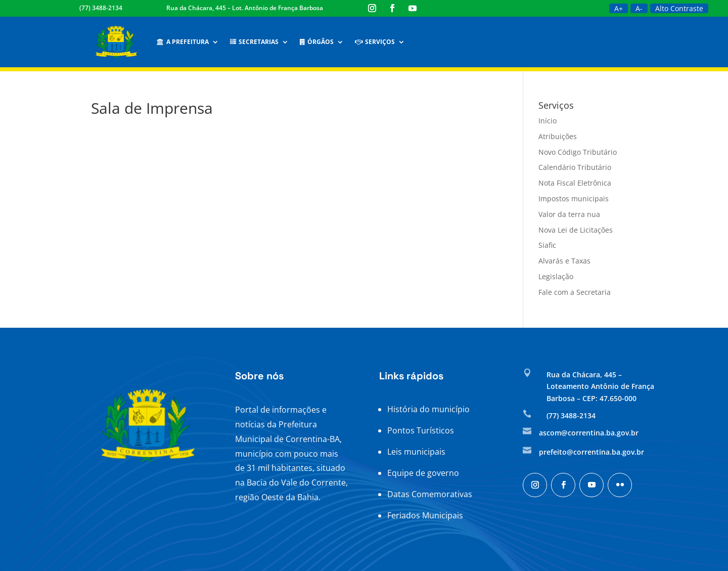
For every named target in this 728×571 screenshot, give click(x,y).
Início (548, 121)
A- (639, 8)
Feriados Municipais (425, 515)
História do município (428, 409)
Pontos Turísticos (421, 430)
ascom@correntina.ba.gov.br (589, 433)
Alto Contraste (679, 8)
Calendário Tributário (575, 167)
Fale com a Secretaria (575, 292)
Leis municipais (416, 452)
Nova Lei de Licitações (576, 230)
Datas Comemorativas (430, 494)
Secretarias (254, 42)
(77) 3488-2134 (101, 8)
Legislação (556, 276)
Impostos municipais (574, 199)
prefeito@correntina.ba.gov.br (591, 452)
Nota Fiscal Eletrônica (575, 183)
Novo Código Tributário (578, 152)
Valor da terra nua (569, 214)
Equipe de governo (423, 473)
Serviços (375, 42)
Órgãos (317, 42)
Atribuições (558, 136)
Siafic (547, 245)
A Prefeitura (183, 42)
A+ (619, 8)
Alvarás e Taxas (564, 261)
